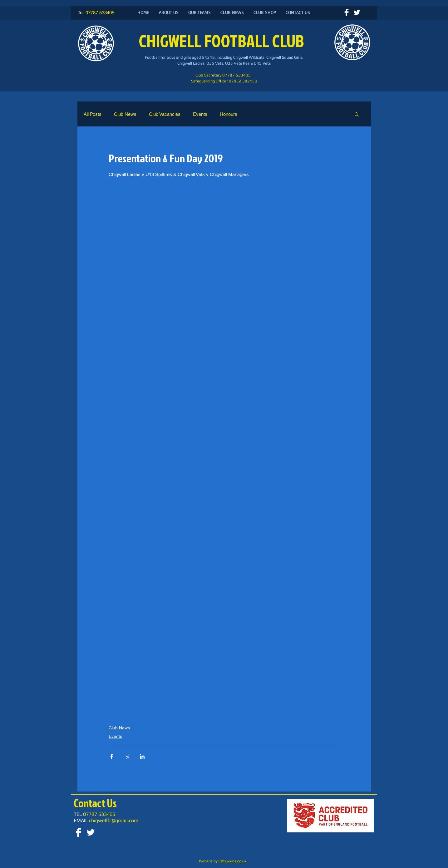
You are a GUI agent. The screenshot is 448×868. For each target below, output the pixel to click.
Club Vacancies (165, 114)
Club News (125, 114)
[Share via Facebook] (112, 756)
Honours (229, 114)
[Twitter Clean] (357, 12)
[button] (357, 114)
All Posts (93, 114)
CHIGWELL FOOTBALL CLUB (223, 41)
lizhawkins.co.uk (232, 861)
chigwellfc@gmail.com (114, 820)
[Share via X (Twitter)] (127, 756)
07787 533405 (100, 13)
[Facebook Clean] (347, 12)
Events (200, 114)
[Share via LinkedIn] (142, 756)
